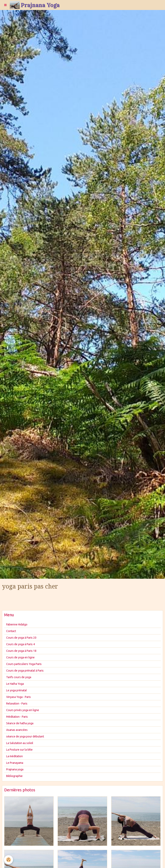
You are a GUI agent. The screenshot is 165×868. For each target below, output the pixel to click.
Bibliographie (14, 776)
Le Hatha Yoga (15, 684)
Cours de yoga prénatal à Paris (25, 671)
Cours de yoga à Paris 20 (21, 638)
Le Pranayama (15, 763)
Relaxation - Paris (17, 704)
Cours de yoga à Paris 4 (20, 644)
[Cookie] (8, 860)
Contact (11, 631)
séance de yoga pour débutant (25, 736)
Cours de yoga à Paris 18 (21, 651)
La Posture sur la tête (19, 750)
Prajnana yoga (15, 769)
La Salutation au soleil (20, 743)
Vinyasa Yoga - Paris (18, 697)
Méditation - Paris (17, 717)
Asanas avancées (17, 730)
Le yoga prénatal (16, 690)
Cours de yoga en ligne (20, 657)
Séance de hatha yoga (20, 723)
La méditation (14, 756)
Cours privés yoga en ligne (23, 710)
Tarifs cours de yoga (19, 677)
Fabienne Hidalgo (17, 624)
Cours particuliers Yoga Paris (24, 664)
